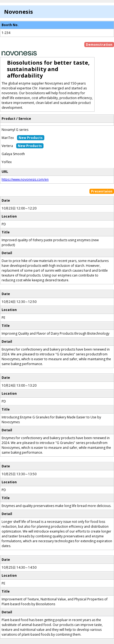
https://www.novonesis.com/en (25, 179)
